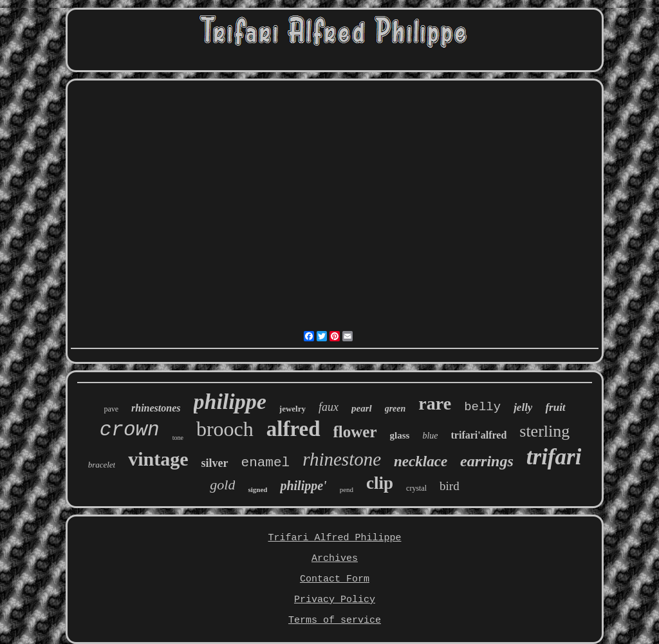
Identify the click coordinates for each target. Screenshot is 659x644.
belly (482, 407)
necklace (421, 461)
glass (400, 435)
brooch (225, 429)
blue (430, 436)
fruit (555, 407)
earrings (487, 461)
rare (435, 403)
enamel (266, 463)
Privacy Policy (335, 600)
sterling (544, 431)
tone (178, 438)
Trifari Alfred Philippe (334, 538)
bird (450, 486)
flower (355, 432)
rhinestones (156, 408)
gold (222, 485)
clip (380, 483)
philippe (230, 402)
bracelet (102, 465)
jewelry (292, 409)
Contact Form (335, 579)
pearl (362, 408)
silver (215, 463)
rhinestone (342, 459)
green (395, 409)
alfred (293, 429)
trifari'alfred (479, 435)
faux (329, 407)
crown (130, 430)
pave (111, 409)
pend (347, 489)
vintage (158, 459)
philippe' (303, 486)
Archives (335, 559)
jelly (523, 407)
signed (257, 489)
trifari (554, 457)
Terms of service (335, 620)
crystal (416, 488)
